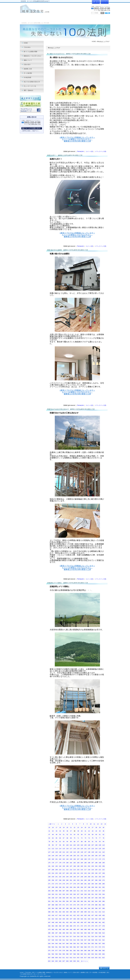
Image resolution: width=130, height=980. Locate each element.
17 (56, 828)
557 (100, 944)
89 (85, 842)
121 (85, 849)
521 (85, 937)
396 (96, 908)
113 (56, 849)
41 (85, 831)
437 (71, 919)
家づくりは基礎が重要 (39, 972)
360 (82, 901)
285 (100, 884)
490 (89, 930)
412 (96, 912)
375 (78, 905)
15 (49, 828)
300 (96, 887)
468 (67, 926)
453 (71, 922)
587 (93, 951)
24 (82, 828)
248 (82, 877)
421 (71, 915)
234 (89, 873)
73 (85, 838)
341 (71, 898)
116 (67, 849)
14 (105, 824)
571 (93, 947)
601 (85, 954)
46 (103, 831)
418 (60, 915)
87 (78, 842)
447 (49, 922)
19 (64, 828)
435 (64, 919)
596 (67, 954)
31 (49, 831)
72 (82, 838)
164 (67, 859)
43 (93, 831)
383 (49, 908)
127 (49, 852)
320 (53, 894)
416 (53, 915)
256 (53, 880)
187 (93, 863)
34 (60, 831)
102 (75, 845)
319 (49, 894)
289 (56, 887)
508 (96, 933)
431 (49, 919)
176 (53, 863)
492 (96, 930)
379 (93, 905)
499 (64, 933)
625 (56, 961)
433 (56, 919)
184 (82, 863)
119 (78, 849)
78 (103, 838)
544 (53, 944)
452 (67, 922)
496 (53, 933)
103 (78, 845)
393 (85, 908)
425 (85, 915)
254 (103, 877)
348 (96, 898)
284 (96, 884)
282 (89, 884)
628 (67, 961)
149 (71, 856)
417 (56, 915)
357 (71, 901)
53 (71, 835)
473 (85, 926)
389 (71, 908)
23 (78, 828)
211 (64, 870)
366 (103, 901)
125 (100, 849)
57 (85, 835)
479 (49, 930)
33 (56, 831)
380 (96, 905)
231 (78, 873)
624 (53, 961)
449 (56, 922)
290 (60, 887)
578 (60, 951)
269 (100, 880)
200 (82, 866)
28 (96, 828)
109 (100, 845)
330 (89, 894)
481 (56, 930)
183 (78, 863)
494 (103, 930)
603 (93, 954)
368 (53, 905)
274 (60, 884)
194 (60, 866)
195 (64, 866)
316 (96, 891)
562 (60, 947)
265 (85, 880)
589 (100, 951)
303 (49, 891)
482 (60, 930)
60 (96, 835)
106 (89, 845)
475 (93, 926)
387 (64, 908)
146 (60, 856)
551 (78, 944)
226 (60, 873)
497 (56, 933)
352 (53, 901)
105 (85, 845)
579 (64, 951)
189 (100, 863)
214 (75, 870)
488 (82, 930)
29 (100, 828)
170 (89, 859)
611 (64, 958)
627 (64, 961)
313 (85, 891)
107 (93, 845)
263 (78, 880)
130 (60, 852)
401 (56, 912)
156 (96, 856)
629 (71, 961)
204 (96, 866)
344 (82, 898)
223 (49, 873)
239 (49, 877)
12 (98, 824)
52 (67, 835)
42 (89, 831)
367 (49, 905)
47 (49, 835)
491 (93, 930)
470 (75, 926)
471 (78, 926)
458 (89, 922)
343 (78, 898)
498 (60, 933)
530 (60, 940)
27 (93, 828)
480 (53, 930)
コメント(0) (89, 151)
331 (93, 894)
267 (93, 880)
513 (56, 937)
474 (89, 926)
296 (82, 887)
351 (49, 901)
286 (103, 884)
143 (49, 856)
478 (103, 926)
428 (96, 915)
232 (82, 873)
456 (82, 922)
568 (82, 947)
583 (78, 951)
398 (103, 908)
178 (60, 863)
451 (64, 922)
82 (60, 842)
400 (53, 912)
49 (56, 835)
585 (85, 951)
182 (75, 863)
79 (49, 842)
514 (60, 937)
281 (85, 884)
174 (103, 859)
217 (85, 870)
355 (64, 901)
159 (49, 859)
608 (53, 958)
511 (49, 937)
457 (85, 922)
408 (82, 912)
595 (64, 954)
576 (53, 951)
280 (82, 884)
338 (60, 898)
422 (75, 915)
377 (85, 905)
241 (56, 877)
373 (71, 905)
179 (64, 863)
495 (49, 933)
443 (93, 919)
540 (96, 940)
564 (67, 947)
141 (100, 852)
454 (75, 922)
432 (53, 919)
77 (100, 838)
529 (56, 940)
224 (53, 873)
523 (93, 937)
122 (89, 849)
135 (78, 852)
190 (103, 863)
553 (85, 944)
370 (60, 905)
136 (82, 852)
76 (96, 838)
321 (56, 894)
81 (56, 842)
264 (82, 880)
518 (75, 937)
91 (93, 842)
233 (85, 873)
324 (67, 894)
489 (85, 930)
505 (85, 933)
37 (71, 831)
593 (56, 954)
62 (103, 835)
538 (89, 940)
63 (49, 838)
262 (75, 880)
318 (103, 891)
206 (103, 866)
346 (89, 898)
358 (75, 901)
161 (56, 859)
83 (64, 842)
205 (100, 866)
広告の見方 (76, 972)
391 (78, 908)
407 (78, 912)
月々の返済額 (93, 972)
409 (85, 912)
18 (60, 828)
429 (100, 915)
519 (78, 937)
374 (75, 905)
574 (103, 947)
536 (82, 940)
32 (53, 831)
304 (53, 891)
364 (96, 901)
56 (82, 835)
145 (56, 856)
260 (67, 880)
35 (64, 831)
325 (71, 894)
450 (60, 922)
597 (71, 954)
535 (78, 940)
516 (67, 937)
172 (96, 859)
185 (85, 863)
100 (67, 845)
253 (100, 877)
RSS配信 (107, 13)
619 (93, 958)
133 (71, 852)
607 (49, 958)
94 (103, 842)
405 (71, 912)
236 (96, 873)
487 (78, 930)
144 (53, 856)
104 (82, 845)
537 (85, 940)
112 (53, 849)
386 (60, 908)
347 (93, 898)
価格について (68, 972)
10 (91, 824)
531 (64, 940)
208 (53, 870)
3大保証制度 (102, 972)
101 (71, 845)
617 (85, 958)
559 (49, 947)
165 (71, 859)
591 (49, 954)
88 (82, 842)
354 (60, 901)
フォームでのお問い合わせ (32, 128)
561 (56, 947)
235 (93, 873)
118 (75, 849)
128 (53, 852)
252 (96, 877)
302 (103, 887)
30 (103, 828)
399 (49, 912)
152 (82, 856)
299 (93, 887)
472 (82, 926)
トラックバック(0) (101, 151)
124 (96, 849)
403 (64, 912)
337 (56, 898)
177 (56, 863)
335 (49, 898)
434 (60, 919)
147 (64, 856)
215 (78, 870)
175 (49, 863)
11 (94, 824)
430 (103, 915)
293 (71, 887)
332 (96, 894)
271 (49, 884)
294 (75, 887)
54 (74, 835)
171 (93, 859)
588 (96, 951)
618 (89, 958)
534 (75, 940)
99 (64, 845)
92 (96, 842)
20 (67, 828)
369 (56, 905)
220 (96, 870)
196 (67, 866)
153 (85, 856)
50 (60, 835)
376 (82, 905)
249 (85, 877)
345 (85, 898)
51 (64, 835)
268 (96, 880)
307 (64, 891)
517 (71, 937)
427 (93, 915)
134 (75, 852)
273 (56, 884)
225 (56, 873)
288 (53, 887)
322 (60, 894)
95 (49, 845)
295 (78, 887)
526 (103, 937)
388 (67, 908)
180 (67, 863)
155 (93, 856)
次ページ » (84, 961)
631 (78, 961)
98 (60, 845)
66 (60, 838)
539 (93, 940)
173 (100, 859)
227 (64, 873)
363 (93, 901)
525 (100, 937)
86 (74, 842)
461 (100, 922)
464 (53, 926)
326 (75, 894)
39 (78, 831)
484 (67, 930)
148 (67, 856)
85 (71, 842)
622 (103, 958)
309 (71, 891)
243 (64, 877)
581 (71, 951)
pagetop (104, 968)
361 (85, 901)
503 (78, 933)
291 (64, 887)
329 (85, 894)
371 (64, 905)
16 (53, 828)
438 (75, 919)
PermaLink (80, 151)
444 (96, 919)
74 (89, 838)
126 (103, 849)
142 (103, 852)
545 (56, 944)
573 (100, 947)
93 (100, 842)
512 (53, 937)
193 (56, 866)
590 (103, 951)
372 (67, 905)
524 (96, 937)
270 (103, 880)
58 (89, 835)
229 (71, 873)
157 (100, 856)
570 (89, 947)
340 (67, 898)
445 (100, 919)
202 (89, 866)
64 (53, 838)
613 (71, 958)
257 (56, 880)
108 (96, 845)
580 (67, 951)
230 (75, 873)
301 (100, 887)
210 (60, 870)
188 (96, 863)
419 (64, 915)
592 (53, 954)
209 (56, 870)
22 (74, 828)
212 (67, 870)
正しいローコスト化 (39, 974)
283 (93, 884)
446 (103, 919)
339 (64, 898)
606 (103, 954)
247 (78, 877)
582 (75, 951)
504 (82, 933)
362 (89, 901)
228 (67, 873)
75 (93, 838)
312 (82, 891)
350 (103, 898)
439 (78, 919)
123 (93, 849)
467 (64, 926)
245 (71, 877)
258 (60, 880)
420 (67, 915)
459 (93, 922)
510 (103, 933)
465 (56, 926)
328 (82, 894)
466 (60, 926)
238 (103, 873)
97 (56, 845)
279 (78, 884)
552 (82, 944)
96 (53, 845)
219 (93, 870)
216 (82, 870)
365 (100, 901)
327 (78, 894)
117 (71, 849)
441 (85, 919)
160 (53, 859)
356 (67, 901)
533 (71, 940)
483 (64, 930)
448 (53, 922)
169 (85, 859)
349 (100, 898)
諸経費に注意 (85, 972)
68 (67, 838)
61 (100, 835)
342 (75, 898)
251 (93, 877)
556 (96, 944)
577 (56, 951)
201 (85, 866)
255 (49, 880)
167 (78, 859)
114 (60, 849)
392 (82, 908)
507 (93, 933)
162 (60, 859)
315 (93, 891)
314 (89, 891)
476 (96, 926)
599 (78, 954)
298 (89, 887)
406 (75, 912)
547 (64, 944)
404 (67, 912)
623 (49, 961)
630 (75, 961)
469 (71, 926)
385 (56, 908)
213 (71, 870)
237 (100, 873)
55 (78, 835)
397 (100, 908)
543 (49, 944)
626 (60, 961)
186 (89, 863)
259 (64, 880)
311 (78, 891)
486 (75, 930)
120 (82, 849)
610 (60, 958)
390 (75, 908)
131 (64, 852)
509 (100, 933)
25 (85, 828)
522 (89, 937)
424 (82, 915)
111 (49, 849)
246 (75, 877)
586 (89, 951)
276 (67, 884)
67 (64, 838)
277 (71, 884)
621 (100, 958)
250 (89, 877)
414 (103, 912)
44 (96, 831)
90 (89, 842)
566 (75, 947)
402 (60, 912)
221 (100, 870)
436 (67, 919)
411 (93, 912)
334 (103, 894)
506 (89, 933)
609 (56, 958)
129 (56, 852)
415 (49, 915)
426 (89, 915)
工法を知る (28, 972)
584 (82, 951)
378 (89, 905)
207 (49, 870)
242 (60, 877)
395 (93, 908)
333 (100, 894)
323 (64, 894)
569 (85, 947)
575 (49, 951)
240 (53, 877)
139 (93, 852)
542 (103, 940)
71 (78, 838)
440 (82, 919)
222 (103, 870)
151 (78, 856)
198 (75, 866)
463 (49, 926)
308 (67, 891)
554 (89, 944)
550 (75, 944)
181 (71, 863)
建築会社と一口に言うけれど (55, 972)
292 (67, 887)
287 (49, 887)
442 (89, 919)
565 (71, 947)
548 (67, 944)
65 (56, 838)
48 (53, 835)
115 (64, 849)
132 (67, 852)
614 (75, 958)
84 (67, 842)
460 (96, 922)
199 (78, 866)
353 (56, 901)
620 (96, 958)
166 (75, 859)
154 (89, 856)
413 (100, 912)
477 (100, 926)
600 (82, 954)
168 (82, 859)
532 (67, 940)
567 (78, 947)
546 (60, 944)
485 (71, 930)
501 (71, 933)
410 (89, 912)
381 (100, 905)
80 (53, 842)
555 (93, 944)
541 (100, 940)
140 (96, 852)
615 (78, 958)
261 (71, 880)
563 (64, 947)
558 (103, 944)
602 (89, 954)
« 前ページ (52, 824)
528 (53, 940)
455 (78, 922)
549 (71, 944)
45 (100, 831)
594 (60, 954)
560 (53, 947)
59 (93, 835)
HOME (94, 42)
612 (67, 958)
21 (71, 828)
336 (53, 898)
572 (96, 947)
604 (96, 954)
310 (75, 891)
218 (89, 870)
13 (101, 824)
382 (103, 905)
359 (78, 901)
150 (75, 856)
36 (67, 831)
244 (67, 877)
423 (78, 915)
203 (93, 866)
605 (100, 954)
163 (64, 859)
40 (82, 831)
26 (89, 828)
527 (49, 940)
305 (56, 891)
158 (103, 856)
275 (64, 884)
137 (85, 852)
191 (49, 866)
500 (67, 933)
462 (103, 922)
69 (71, 838)
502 (75, 933)
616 (82, 958)
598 (75, 954)
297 (85, 887)
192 (53, 866)
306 (60, 891)
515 (64, 937)
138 (89, 852)
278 (75, 884)
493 (100, 930)
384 (53, 908)
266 (89, 880)
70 (74, 838)
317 (100, 891)
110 (103, 845)
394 (89, 908)
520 (82, 937)
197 (71, 866)
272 (53, 884)
